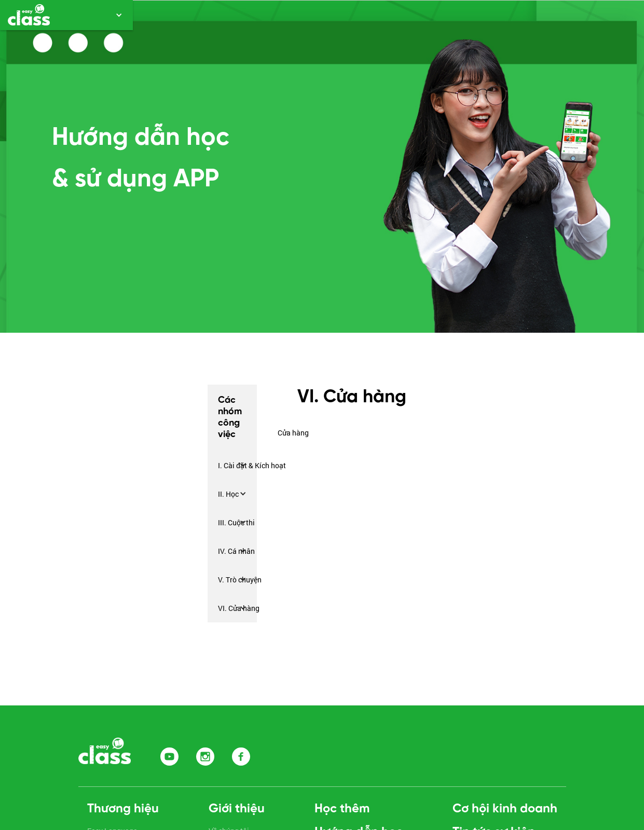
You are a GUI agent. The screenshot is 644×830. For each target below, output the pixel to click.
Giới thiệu (237, 809)
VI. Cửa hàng (239, 608)
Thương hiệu (123, 809)
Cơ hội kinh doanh (505, 809)
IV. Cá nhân (236, 551)
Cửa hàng (293, 433)
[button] (66, 15)
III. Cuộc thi (236, 522)
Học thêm (342, 809)
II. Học (228, 494)
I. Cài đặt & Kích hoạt (252, 465)
